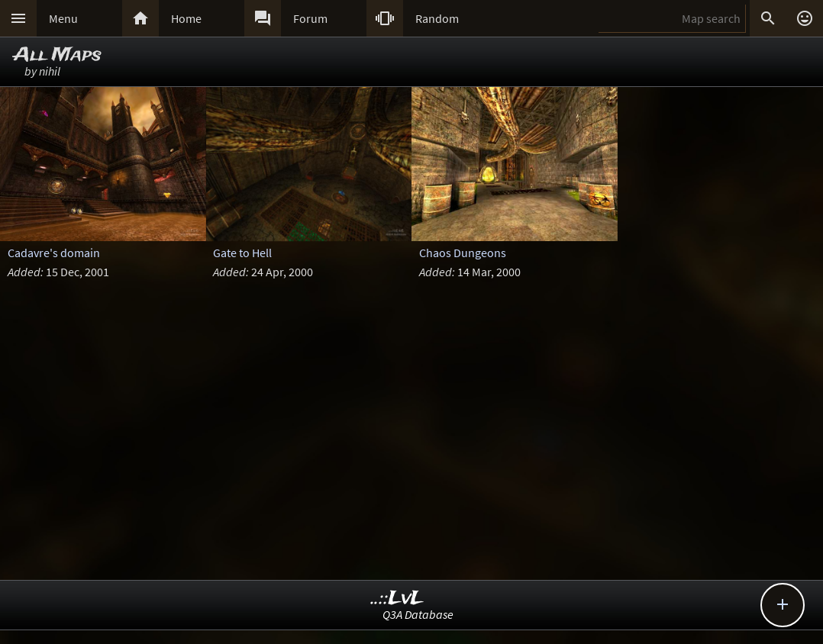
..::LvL (397, 599)
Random (437, 18)
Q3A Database (418, 614)
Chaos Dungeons (463, 253)
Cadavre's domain (54, 253)
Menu (63, 18)
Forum (310, 18)
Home (186, 18)
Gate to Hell (242, 253)
